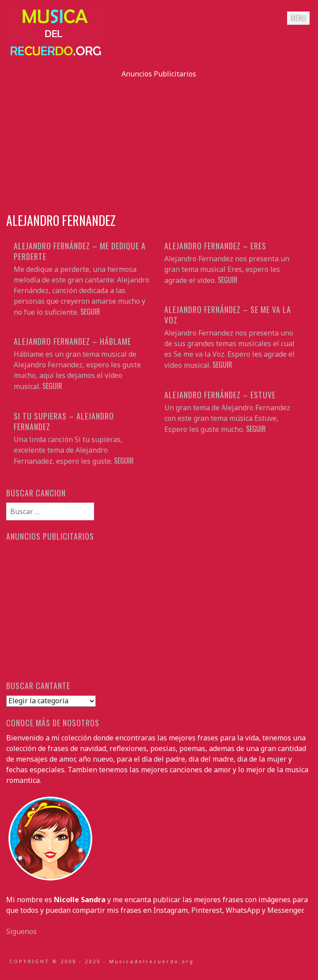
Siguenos (21, 931)
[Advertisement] (159, 141)
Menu (298, 18)
